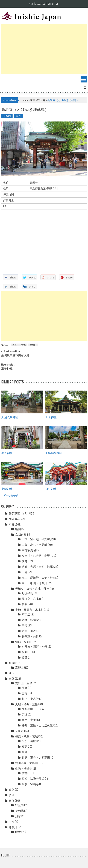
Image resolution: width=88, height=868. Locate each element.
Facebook (11, 496)
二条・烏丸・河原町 (34, 545)
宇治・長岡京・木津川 (29, 610)
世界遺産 (14, 519)
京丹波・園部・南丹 (34, 646)
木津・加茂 (29, 631)
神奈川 (13, 827)
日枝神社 (51, 489)
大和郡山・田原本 (33, 709)
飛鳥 (25, 752)
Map (31, 4)
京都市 (19, 535)
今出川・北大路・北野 (36, 556)
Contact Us (53, 4)
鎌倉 (18, 832)
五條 (25, 688)
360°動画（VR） (19, 513)
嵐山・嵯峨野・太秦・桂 (37, 578)
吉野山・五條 (24, 683)
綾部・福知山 (24, 642)
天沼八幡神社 (10, 417)
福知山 (26, 652)
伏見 (25, 561)
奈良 (11, 679)
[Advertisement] (44, 49)
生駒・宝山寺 (30, 784)
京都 (11, 524)
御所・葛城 (29, 741)
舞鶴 (25, 604)
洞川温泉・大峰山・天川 (31, 763)
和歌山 (13, 663)
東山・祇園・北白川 (34, 583)
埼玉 (11, 673)
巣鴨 (23, 345)
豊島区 (33, 345)
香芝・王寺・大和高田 (36, 758)
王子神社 (7, 369)
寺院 (15, 345)
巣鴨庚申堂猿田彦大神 (15, 356)
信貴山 (26, 773)
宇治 (25, 625)
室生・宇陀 (29, 720)
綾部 (25, 657)
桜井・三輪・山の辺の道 (37, 725)
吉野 (25, 693)
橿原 (25, 747)
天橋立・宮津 (30, 599)
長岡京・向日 (30, 636)
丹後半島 (27, 593)
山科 (25, 572)
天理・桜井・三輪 (27, 704)
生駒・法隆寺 (24, 769)
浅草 (18, 816)
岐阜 (11, 795)
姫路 (11, 790)
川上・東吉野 (30, 699)
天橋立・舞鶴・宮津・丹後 (32, 589)
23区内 (41, 100)
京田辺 (26, 614)
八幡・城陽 (29, 620)
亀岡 (18, 529)
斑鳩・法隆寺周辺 (33, 779)
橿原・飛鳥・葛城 (27, 736)
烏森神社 (7, 453)
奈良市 (19, 731)
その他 (19, 811)
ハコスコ (40, 4)
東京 (33, 100)
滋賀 (11, 822)
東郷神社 (7, 489)
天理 (25, 714)
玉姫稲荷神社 (54, 453)
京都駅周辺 (29, 550)
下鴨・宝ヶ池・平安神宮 (37, 539)
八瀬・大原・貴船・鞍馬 (37, 567)
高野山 (19, 668)
